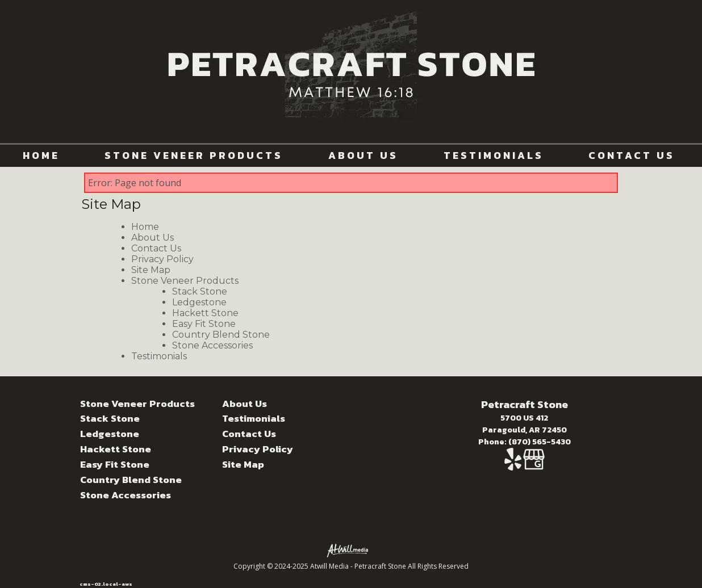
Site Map (151, 270)
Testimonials (494, 156)
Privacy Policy (162, 259)
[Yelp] (514, 465)
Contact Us (632, 156)
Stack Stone (200, 291)
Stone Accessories (212, 345)
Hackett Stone (205, 313)
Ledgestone (199, 302)
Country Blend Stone (221, 335)
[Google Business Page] (534, 465)
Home (41, 156)
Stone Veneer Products (194, 156)
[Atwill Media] (351, 550)
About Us (363, 156)
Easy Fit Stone (204, 324)
